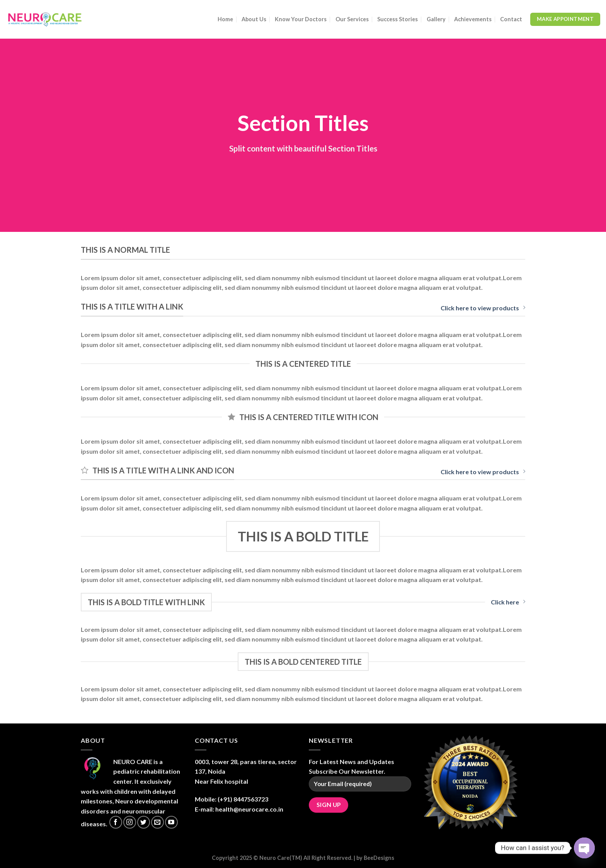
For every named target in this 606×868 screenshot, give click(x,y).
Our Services (352, 19)
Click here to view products (483, 308)
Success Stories (397, 19)
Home (225, 19)
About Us (254, 19)
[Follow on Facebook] (116, 822)
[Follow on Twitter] (144, 822)
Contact (511, 19)
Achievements (473, 19)
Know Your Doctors (301, 19)
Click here (508, 602)
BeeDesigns (379, 858)
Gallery (436, 19)
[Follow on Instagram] (130, 822)
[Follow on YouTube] (171, 822)
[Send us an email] (157, 822)
